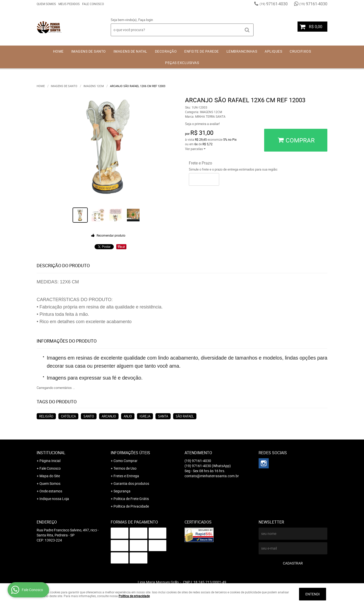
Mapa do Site (50, 476)
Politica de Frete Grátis (131, 499)
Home (58, 51)
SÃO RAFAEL (185, 416)
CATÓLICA (68, 416)
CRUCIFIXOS (300, 51)
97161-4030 (274, 4)
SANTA (163, 416)
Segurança (122, 491)
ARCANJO (109, 416)
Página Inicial (50, 461)
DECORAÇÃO (166, 51)
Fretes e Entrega (126, 476)
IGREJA (145, 416)
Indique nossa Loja (54, 499)
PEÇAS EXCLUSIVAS (182, 63)
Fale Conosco (93, 4)
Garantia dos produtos (131, 483)
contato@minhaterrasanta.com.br (212, 476)
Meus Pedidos (69, 4)
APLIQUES (273, 51)
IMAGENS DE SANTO (89, 51)
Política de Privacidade (131, 506)
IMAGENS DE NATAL (130, 51)
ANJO (128, 416)
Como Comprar (126, 461)
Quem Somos (46, 4)
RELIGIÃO (46, 416)
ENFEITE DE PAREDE (202, 51)
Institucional (51, 453)
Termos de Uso (125, 468)
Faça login (146, 20)
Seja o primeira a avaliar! (202, 124)
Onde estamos (51, 491)
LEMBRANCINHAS (242, 51)
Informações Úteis (130, 453)
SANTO (89, 416)
